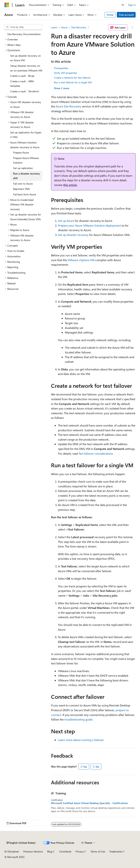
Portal (110, 15)
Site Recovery (79, 27)
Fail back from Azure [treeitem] (25, 194)
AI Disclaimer (12, 851)
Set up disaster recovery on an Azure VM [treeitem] (26, 58)
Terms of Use (98, 851)
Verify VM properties (65, 73)
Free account (126, 15)
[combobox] (23, 27)
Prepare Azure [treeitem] (21, 152)
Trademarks (116, 851)
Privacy (80, 851)
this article (70, 185)
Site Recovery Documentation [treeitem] (24, 34)
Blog (50, 851)
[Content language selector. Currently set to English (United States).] (21, 843)
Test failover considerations (96, 453)
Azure (64, 27)
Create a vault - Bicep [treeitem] (22, 76)
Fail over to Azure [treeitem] (23, 184)
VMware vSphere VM (81, 260)
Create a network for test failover (72, 78)
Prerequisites (61, 68)
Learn (54, 27)
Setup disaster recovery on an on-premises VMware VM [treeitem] (26, 68)
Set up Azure (66, 221)
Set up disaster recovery (73, 235)
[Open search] (123, 5)
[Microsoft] (7, 5)
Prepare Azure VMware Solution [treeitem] (26, 160)
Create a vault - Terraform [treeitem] (25, 91)
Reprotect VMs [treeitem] (22, 189)
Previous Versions (33, 851)
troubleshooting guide (78, 719)
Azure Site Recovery (68, 106)
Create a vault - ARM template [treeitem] (22, 84)
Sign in (132, 5)
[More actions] (132, 27)
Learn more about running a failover (81, 740)
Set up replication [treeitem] (23, 168)
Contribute (65, 851)
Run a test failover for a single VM (73, 82)
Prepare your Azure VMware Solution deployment (89, 225)
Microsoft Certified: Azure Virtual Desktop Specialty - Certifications (89, 803)
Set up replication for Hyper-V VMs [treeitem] (26, 135)
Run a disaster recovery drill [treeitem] (26, 176)
